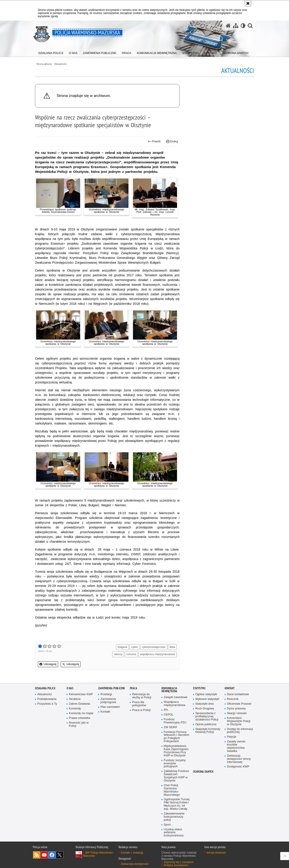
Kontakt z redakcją (132, 853)
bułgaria (122, 647)
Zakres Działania (79, 704)
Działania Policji (45, 688)
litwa (172, 647)
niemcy (118, 654)
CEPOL (169, 715)
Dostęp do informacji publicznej (240, 731)
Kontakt (105, 712)
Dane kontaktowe (238, 694)
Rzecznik (233, 699)
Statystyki (199, 688)
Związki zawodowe (176, 697)
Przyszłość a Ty (47, 704)
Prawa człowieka (79, 718)
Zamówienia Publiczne (112, 688)
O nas (70, 688)
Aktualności (61, 64)
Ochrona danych (203, 772)
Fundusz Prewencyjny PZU (175, 721)
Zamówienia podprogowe (108, 701)
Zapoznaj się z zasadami (179, 862)
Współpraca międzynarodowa (174, 704)
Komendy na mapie (81, 713)
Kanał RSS (37, 855)
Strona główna (44, 64)
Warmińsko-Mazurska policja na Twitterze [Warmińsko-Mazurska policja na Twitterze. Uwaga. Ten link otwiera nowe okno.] (60, 855)
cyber (134, 647)
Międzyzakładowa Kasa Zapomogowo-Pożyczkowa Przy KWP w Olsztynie (176, 751)
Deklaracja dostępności (135, 864)
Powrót (154, 141)
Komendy (75, 709)
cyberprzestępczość (154, 647)
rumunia (131, 654)
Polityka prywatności (176, 865)
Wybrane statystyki (207, 699)
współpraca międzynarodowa (157, 654)
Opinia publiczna (206, 724)
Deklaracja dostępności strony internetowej (239, 759)
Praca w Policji (141, 710)
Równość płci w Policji (79, 724)
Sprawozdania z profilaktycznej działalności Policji (207, 717)
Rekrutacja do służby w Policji (142, 696)
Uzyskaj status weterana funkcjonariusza (174, 833)
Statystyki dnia (204, 704)
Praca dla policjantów (139, 704)
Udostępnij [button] (48, 664)
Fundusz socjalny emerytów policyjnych (175, 764)
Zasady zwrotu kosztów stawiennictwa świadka (236, 746)
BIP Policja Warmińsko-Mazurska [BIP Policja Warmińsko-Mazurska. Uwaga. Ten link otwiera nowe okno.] (98, 854)
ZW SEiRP (170, 727)
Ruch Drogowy (205, 709)
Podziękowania (47, 699)
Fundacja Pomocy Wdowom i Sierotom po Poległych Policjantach (176, 737)
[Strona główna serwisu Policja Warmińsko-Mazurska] (228, 26)
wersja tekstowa (216, 853)
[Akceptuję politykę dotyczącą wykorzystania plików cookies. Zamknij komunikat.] (248, 3)
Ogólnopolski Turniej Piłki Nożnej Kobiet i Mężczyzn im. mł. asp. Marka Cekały (177, 804)
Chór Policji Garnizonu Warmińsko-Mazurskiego (172, 790)
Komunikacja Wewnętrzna (169, 690)
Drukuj (172, 141)
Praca (134, 688)
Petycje (232, 737)
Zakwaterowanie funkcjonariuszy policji (174, 817)
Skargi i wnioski (237, 713)
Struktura (75, 699)
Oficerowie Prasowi (239, 704)
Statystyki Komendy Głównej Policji (208, 731)
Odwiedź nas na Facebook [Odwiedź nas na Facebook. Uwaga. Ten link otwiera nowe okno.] (52, 855)
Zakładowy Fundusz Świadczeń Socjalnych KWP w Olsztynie (176, 776)
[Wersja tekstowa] (243, 26)
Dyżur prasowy (236, 709)
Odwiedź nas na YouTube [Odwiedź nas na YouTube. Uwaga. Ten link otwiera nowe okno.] (44, 855)
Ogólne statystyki (206, 694)
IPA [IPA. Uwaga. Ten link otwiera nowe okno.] (166, 710)
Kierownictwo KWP (81, 694)
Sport (167, 825)
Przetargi (106, 694)
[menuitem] (51, 52)
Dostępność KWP (238, 767)
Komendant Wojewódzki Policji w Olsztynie (239, 721)
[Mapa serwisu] (236, 26)
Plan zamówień (110, 707)
